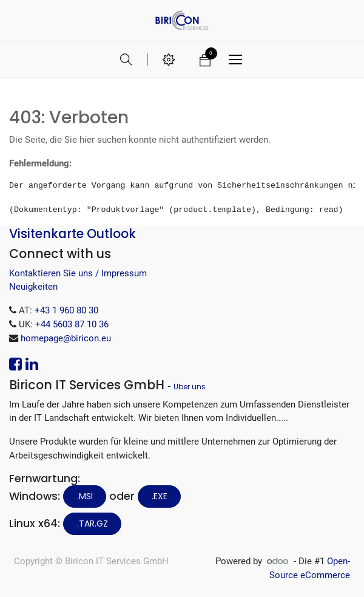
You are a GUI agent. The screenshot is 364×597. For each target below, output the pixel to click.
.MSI (85, 496)
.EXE (160, 496)
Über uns (190, 387)
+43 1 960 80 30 (66, 310)
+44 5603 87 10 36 (72, 324)
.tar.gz (93, 524)
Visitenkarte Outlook (72, 234)
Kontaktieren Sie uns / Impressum (78, 273)
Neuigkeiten (33, 287)
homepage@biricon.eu (66, 338)
